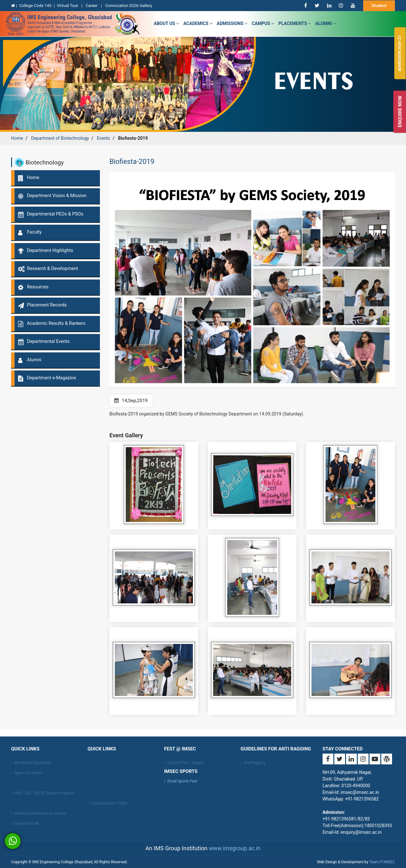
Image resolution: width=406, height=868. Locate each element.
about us (166, 23)
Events (104, 138)
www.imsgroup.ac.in (235, 848)
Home (17, 138)
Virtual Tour (68, 6)
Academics (198, 23)
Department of (60, 138)
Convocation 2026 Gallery (129, 6)
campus (263, 23)
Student (379, 6)
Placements (295, 23)
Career (92, 6)
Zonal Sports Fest (182, 781)
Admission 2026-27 (400, 53)
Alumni (326, 23)
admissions (232, 23)
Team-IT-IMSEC (382, 862)
